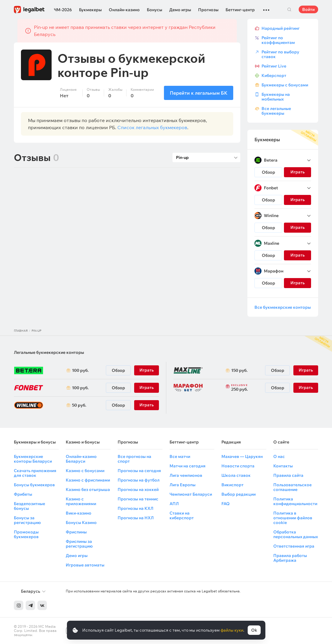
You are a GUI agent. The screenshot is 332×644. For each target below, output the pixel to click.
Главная (21, 331)
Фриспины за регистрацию (79, 544)
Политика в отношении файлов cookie (293, 518)
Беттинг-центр (240, 10)
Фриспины (76, 532)
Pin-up (36, 331)
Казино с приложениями (81, 501)
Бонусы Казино (81, 523)
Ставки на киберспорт (182, 515)
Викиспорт (232, 485)
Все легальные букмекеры (276, 111)
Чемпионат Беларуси (191, 494)
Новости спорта (238, 466)
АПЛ (174, 504)
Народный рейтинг (281, 28)
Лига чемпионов (186, 475)
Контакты (283, 466)
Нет (64, 96)
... (266, 7)
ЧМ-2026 (63, 10)
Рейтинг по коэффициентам (278, 40)
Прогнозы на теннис (138, 499)
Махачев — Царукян (242, 456)
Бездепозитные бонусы (29, 506)
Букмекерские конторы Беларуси (33, 459)
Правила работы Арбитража (290, 558)
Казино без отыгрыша (88, 489)
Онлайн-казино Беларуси (81, 459)
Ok (254, 630)
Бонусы (155, 10)
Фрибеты (23, 494)
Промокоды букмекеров (26, 534)
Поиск (289, 9)
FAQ (226, 504)
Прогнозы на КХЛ (135, 508)
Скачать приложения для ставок (35, 473)
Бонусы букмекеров (34, 485)
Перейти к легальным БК (199, 93)
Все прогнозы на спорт (134, 459)
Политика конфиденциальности (295, 501)
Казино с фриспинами (88, 480)
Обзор (268, 172)
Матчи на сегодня (188, 466)
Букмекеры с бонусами (285, 85)
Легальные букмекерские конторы (49, 352)
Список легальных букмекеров (152, 127)
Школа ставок (236, 475)
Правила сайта (288, 475)
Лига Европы (183, 485)
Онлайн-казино (124, 10)
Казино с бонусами (85, 471)
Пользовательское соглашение (292, 487)
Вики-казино (79, 513)
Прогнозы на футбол (139, 480)
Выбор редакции (239, 494)
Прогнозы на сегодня (139, 471)
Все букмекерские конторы (283, 307)
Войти (308, 9)
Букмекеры (90, 10)
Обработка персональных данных (296, 534)
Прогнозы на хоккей (138, 489)
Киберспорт (274, 75)
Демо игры (180, 10)
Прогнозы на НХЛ (136, 518)
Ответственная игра (294, 546)
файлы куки (232, 630)
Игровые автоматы (85, 565)
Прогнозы (208, 10)
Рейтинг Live (274, 66)
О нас (279, 456)
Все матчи (180, 456)
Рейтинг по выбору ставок (280, 54)
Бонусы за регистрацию (27, 520)
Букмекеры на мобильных (276, 97)
